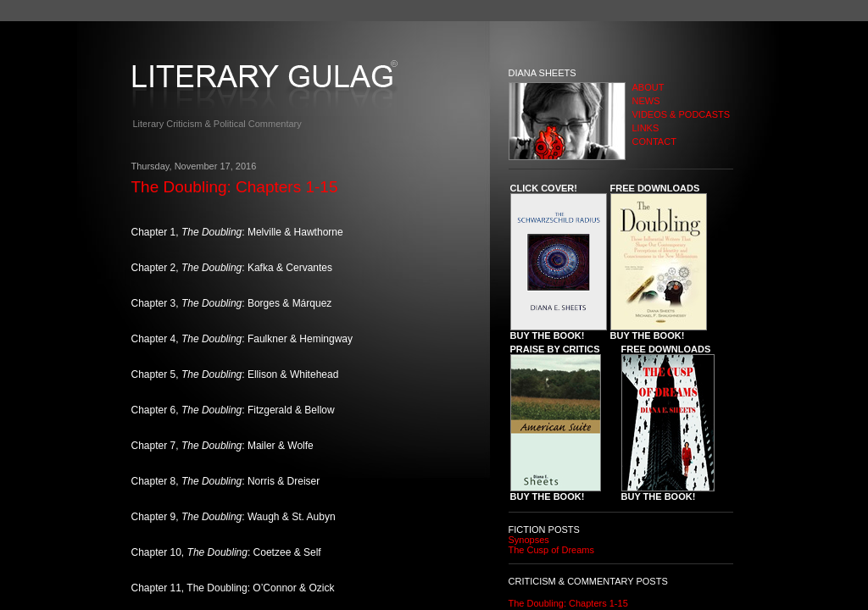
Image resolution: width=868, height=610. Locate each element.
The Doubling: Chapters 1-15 (568, 603)
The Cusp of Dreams (551, 550)
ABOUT (648, 87)
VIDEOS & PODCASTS (682, 114)
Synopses (529, 540)
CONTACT (654, 141)
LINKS (646, 128)
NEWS (646, 101)
